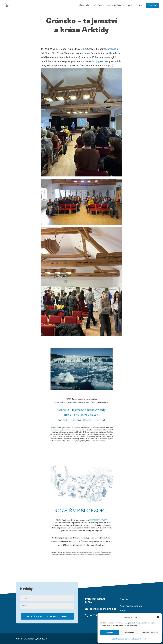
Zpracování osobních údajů (136, 639)
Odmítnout (130, 633)
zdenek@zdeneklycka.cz (103, 609)
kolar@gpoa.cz (98, 61)
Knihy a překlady (115, 6)
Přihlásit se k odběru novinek (47, 616)
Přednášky (84, 6)
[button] (158, 617)
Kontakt (152, 5)
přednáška (113, 49)
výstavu (87, 53)
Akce (130, 6)
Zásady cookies (118, 639)
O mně (139, 6)
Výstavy (98, 6)
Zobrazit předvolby (150, 633)
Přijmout (109, 633)
